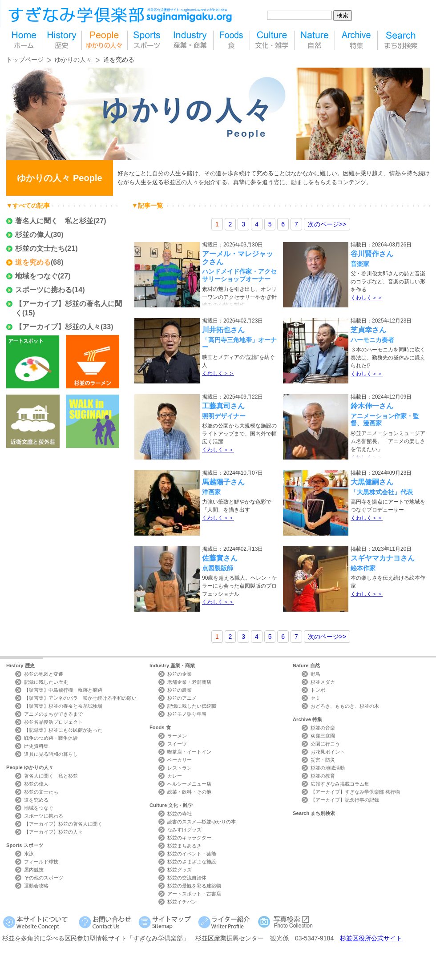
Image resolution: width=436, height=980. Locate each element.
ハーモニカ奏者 (372, 340)
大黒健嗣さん (372, 482)
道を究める (33, 262)
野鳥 (315, 674)
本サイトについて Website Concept (39, 922)
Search (314, 813)
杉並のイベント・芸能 (192, 854)
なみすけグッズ (184, 830)
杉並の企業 (180, 674)
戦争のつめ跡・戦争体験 (51, 738)
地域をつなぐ (36, 276)
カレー (175, 776)
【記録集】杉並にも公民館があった (63, 730)
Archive (307, 719)
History (20, 665)
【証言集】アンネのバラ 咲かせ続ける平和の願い (80, 698)
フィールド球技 (41, 862)
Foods (160, 727)
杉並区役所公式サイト (371, 938)
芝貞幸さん (368, 330)
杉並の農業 (180, 690)
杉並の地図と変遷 (44, 674)
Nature (306, 665)
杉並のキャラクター (189, 838)
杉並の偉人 (33, 235)
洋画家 (211, 492)
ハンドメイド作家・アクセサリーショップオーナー (239, 275)
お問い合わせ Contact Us (107, 922)
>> (327, 224)
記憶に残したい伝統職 (192, 706)
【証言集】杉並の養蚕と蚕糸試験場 (63, 706)
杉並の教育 (323, 776)
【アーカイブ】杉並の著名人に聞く (63, 824)
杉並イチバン (182, 902)
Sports (25, 845)
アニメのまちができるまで (53, 714)
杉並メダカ (323, 682)
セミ (315, 698)
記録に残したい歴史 (46, 682)
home (24, 40)
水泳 (29, 854)
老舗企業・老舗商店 (189, 682)
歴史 (62, 40)
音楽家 (360, 264)
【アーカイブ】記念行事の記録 (345, 800)
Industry (172, 665)
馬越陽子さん (223, 482)
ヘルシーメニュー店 (189, 784)
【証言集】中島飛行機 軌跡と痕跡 (63, 690)
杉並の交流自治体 (187, 878)
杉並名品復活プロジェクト (53, 722)
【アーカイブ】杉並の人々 (58, 327)
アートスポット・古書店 (194, 894)
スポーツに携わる (44, 290)
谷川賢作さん (372, 254)
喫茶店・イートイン (189, 752)
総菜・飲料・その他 (189, 792)
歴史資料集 (36, 746)
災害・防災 (323, 760)
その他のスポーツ (44, 878)
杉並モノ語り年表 (187, 714)
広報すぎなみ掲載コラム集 (340, 784)
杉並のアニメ (182, 698)
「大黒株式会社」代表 (382, 492)
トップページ (25, 60)
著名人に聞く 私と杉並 (54, 221)
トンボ (318, 690)
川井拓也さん (223, 330)
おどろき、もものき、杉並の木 (345, 706)
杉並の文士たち (40, 248)
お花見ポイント (328, 752)
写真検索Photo (286, 922)
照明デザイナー (224, 416)
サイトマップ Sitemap (166, 922)
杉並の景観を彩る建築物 (194, 886)
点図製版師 (218, 568)
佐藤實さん (220, 558)
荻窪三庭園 (323, 736)
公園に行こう (325, 744)
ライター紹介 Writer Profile (226, 922)
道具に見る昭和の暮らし (51, 754)
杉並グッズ (180, 870)
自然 (315, 40)
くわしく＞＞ (367, 298)
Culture (171, 805)
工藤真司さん (223, 406)
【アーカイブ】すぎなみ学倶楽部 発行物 (355, 792)
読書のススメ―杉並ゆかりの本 (202, 822)
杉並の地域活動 (328, 768)
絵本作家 (363, 568)
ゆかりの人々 (73, 60)
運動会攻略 (36, 886)
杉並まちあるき (184, 846)
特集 (356, 40)
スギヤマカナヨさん (383, 558)
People (30, 767)
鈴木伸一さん (372, 406)
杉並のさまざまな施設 (192, 862)
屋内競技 (34, 870)
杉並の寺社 (180, 814)
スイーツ (177, 744)
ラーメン (177, 736)
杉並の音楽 (323, 728)
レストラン (180, 768)
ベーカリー (180, 760)
